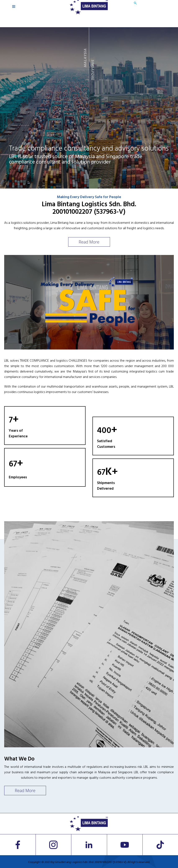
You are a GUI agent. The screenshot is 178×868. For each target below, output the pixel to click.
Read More (89, 242)
